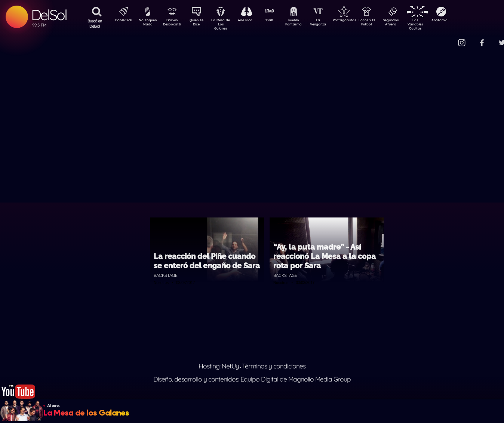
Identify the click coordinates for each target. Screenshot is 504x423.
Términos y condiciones (274, 366)
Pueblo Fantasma (304, 24)
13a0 (278, 21)
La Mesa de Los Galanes (226, 24)
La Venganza (330, 24)
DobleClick (121, 21)
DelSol (49, 15)
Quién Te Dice (199, 24)
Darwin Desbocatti (173, 24)
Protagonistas (356, 21)
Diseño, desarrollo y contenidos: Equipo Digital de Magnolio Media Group (252, 379)
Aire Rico (252, 21)
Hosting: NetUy (219, 366)
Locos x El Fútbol (383, 24)
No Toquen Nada (147, 24)
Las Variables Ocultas (435, 24)
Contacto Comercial (446, 38)
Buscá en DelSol (95, 24)
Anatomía (461, 21)
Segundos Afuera (409, 24)
